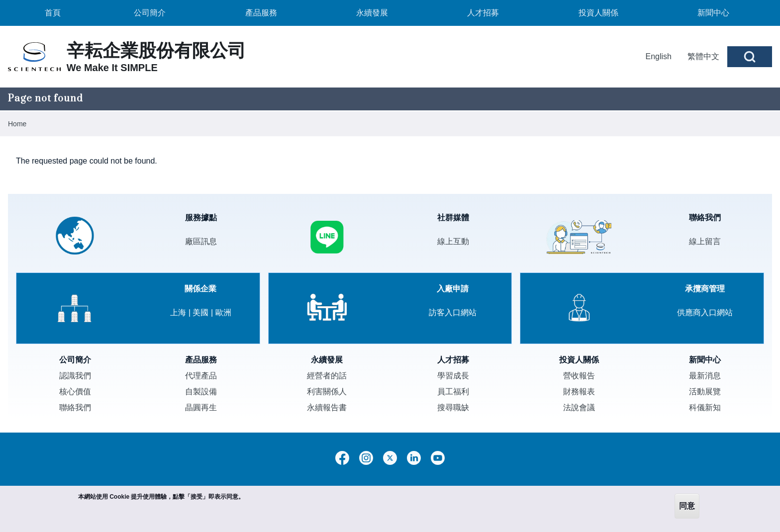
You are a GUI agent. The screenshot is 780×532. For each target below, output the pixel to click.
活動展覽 (705, 392)
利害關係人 (327, 392)
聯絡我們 (75, 407)
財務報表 (579, 392)
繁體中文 (703, 56)
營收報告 (579, 376)
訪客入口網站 (453, 312)
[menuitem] (52, 13)
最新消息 (705, 376)
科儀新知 (705, 407)
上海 (178, 312)
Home (17, 124)
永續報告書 (327, 407)
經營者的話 (327, 376)
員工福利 (453, 392)
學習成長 (453, 376)
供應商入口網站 (705, 312)
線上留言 (705, 241)
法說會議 (579, 407)
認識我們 (75, 376)
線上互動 (453, 241)
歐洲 (223, 312)
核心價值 (75, 392)
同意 (687, 506)
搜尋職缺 (453, 407)
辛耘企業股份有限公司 (156, 50)
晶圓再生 (201, 407)
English (659, 56)
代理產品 (201, 376)
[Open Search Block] (750, 57)
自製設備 (201, 392)
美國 (200, 312)
